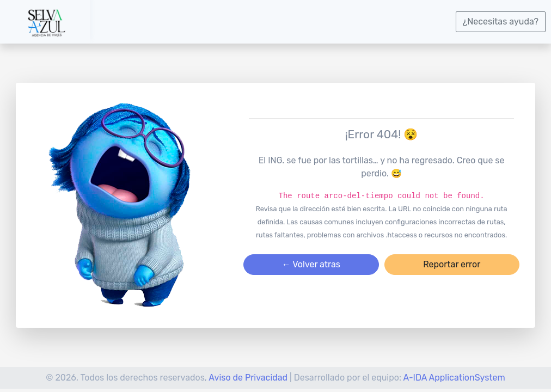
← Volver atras (311, 264)
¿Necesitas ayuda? (501, 22)
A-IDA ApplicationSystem (454, 378)
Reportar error (452, 264)
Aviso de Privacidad (248, 378)
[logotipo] (45, 22)
